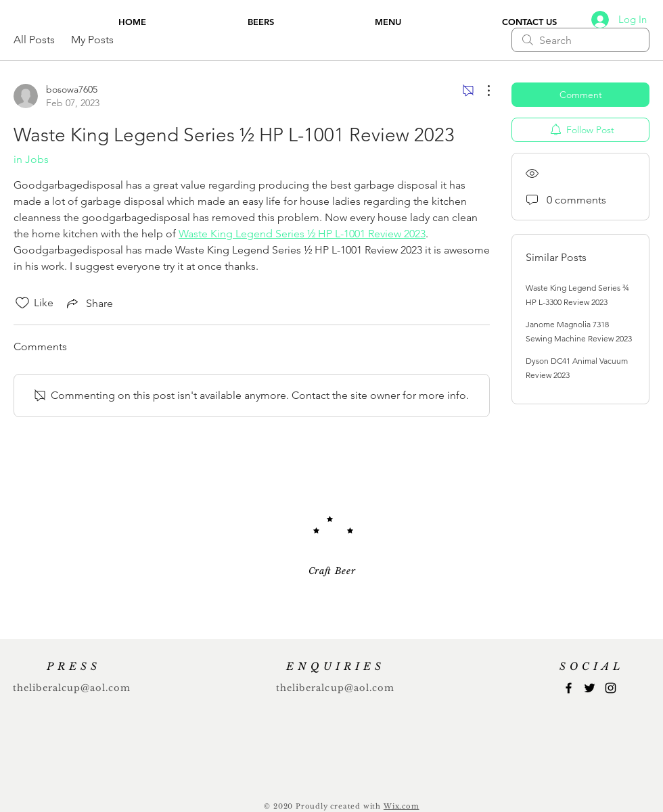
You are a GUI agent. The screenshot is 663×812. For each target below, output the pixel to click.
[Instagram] (611, 688)
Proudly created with (340, 806)
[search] (580, 40)
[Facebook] (569, 688)
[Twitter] (590, 688)
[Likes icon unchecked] (22, 303)
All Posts (34, 40)
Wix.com (402, 806)
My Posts (92, 40)
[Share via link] (89, 303)
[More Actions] (482, 91)
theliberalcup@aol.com (72, 688)
